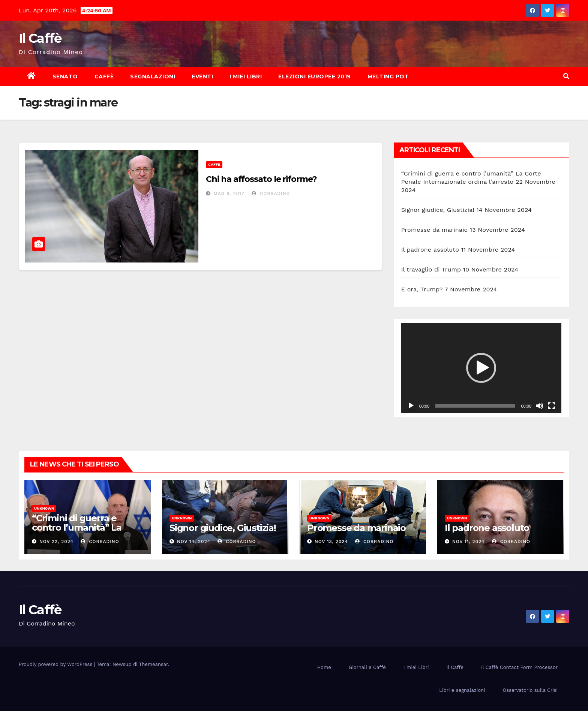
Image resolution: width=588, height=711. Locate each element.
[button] (566, 76)
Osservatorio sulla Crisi (530, 690)
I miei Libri (246, 76)
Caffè (104, 76)
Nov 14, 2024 (194, 541)
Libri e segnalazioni (462, 690)
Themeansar (154, 664)
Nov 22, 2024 (56, 541)
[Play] (411, 406)
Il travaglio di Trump (431, 269)
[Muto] (540, 406)
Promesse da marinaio (435, 230)
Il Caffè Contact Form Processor (519, 667)
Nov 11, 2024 (468, 541)
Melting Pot (388, 76)
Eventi (202, 76)
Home (324, 667)
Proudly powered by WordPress (56, 664)
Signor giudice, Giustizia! (438, 210)
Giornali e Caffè (367, 667)
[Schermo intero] (552, 406)
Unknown (44, 508)
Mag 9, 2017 (229, 193)
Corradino (271, 193)
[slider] (475, 406)
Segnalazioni (153, 76)
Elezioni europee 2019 (315, 76)
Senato (65, 76)
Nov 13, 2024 (331, 541)
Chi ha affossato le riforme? (261, 179)
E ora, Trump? (422, 289)
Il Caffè (40, 38)
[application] (481, 368)
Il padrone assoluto (430, 250)
